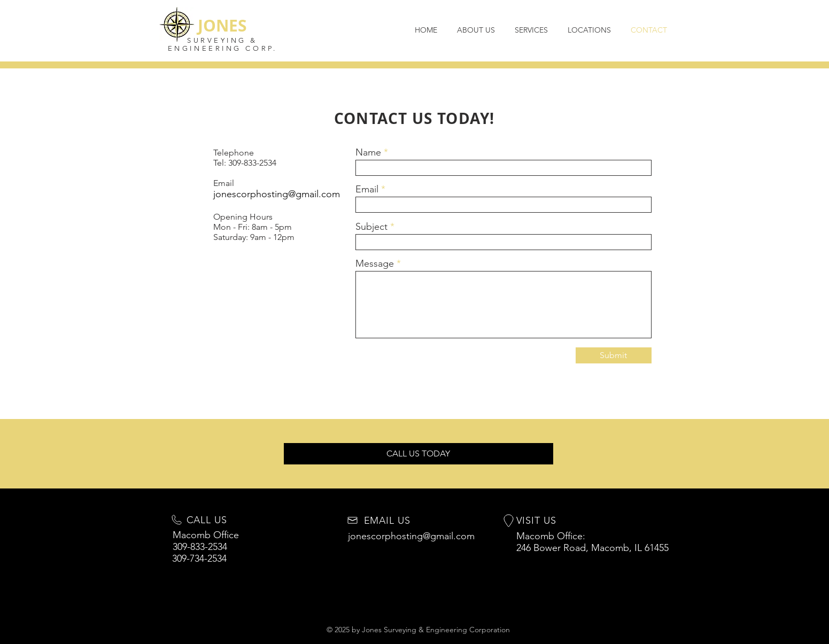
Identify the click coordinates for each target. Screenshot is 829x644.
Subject (371, 227)
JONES (222, 25)
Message (375, 263)
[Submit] (614, 355)
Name (368, 152)
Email (367, 189)
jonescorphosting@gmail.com (277, 194)
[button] (419, 454)
